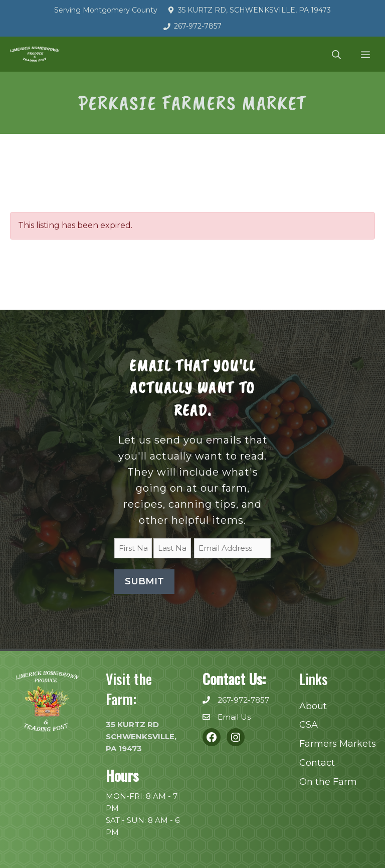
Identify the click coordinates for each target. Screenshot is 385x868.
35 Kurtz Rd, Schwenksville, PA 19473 (254, 10)
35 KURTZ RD (132, 724)
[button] (336, 54)
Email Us (234, 717)
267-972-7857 (198, 26)
